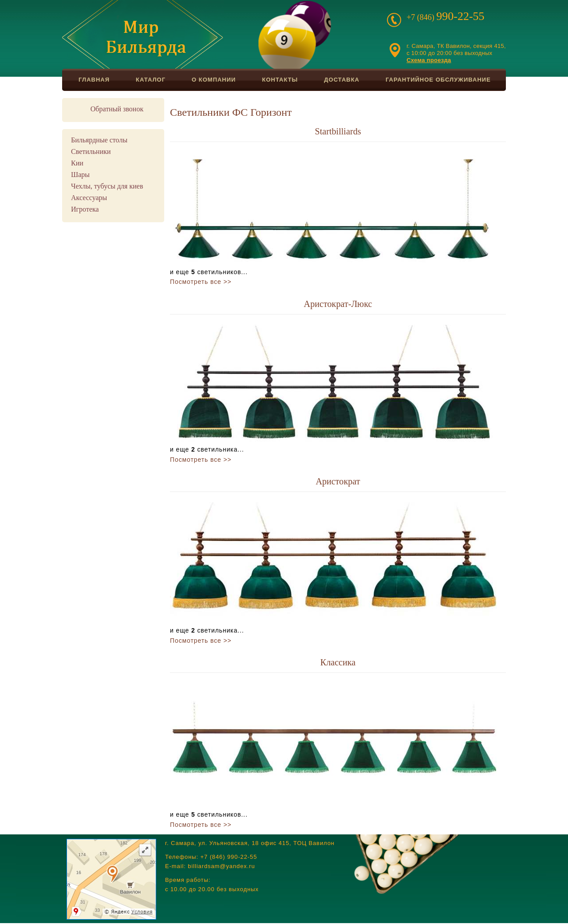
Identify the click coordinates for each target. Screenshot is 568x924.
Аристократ (338, 481)
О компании (214, 80)
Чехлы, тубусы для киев (107, 186)
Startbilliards (338, 131)
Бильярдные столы (99, 140)
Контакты (280, 80)
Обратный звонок (117, 109)
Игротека (85, 209)
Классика (338, 662)
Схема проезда (429, 60)
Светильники (91, 151)
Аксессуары (89, 198)
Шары (80, 175)
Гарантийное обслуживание (438, 80)
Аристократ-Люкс (338, 304)
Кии (77, 163)
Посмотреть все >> (201, 282)
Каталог (151, 80)
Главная (94, 80)
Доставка (342, 80)
